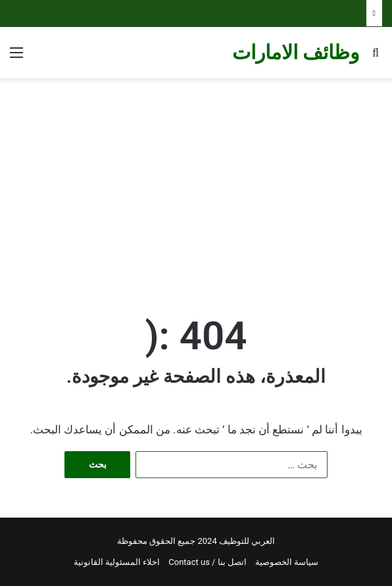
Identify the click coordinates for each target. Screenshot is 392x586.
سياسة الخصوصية (287, 562)
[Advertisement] (196, 183)
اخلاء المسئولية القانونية (117, 562)
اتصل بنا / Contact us (208, 562)
